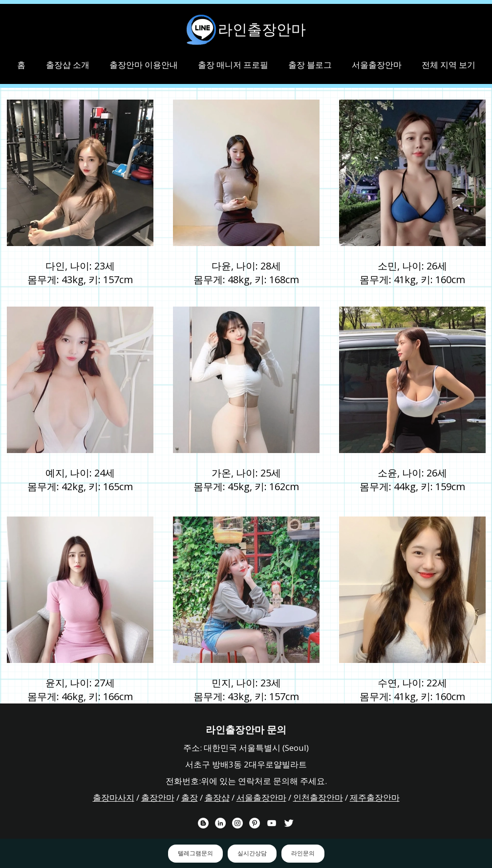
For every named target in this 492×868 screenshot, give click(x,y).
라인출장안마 (262, 29)
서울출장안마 (261, 797)
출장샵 (217, 797)
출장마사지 (114, 797)
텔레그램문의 (195, 853)
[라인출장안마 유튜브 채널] (272, 823)
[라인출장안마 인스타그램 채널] (237, 823)
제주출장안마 (375, 797)
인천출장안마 (318, 797)
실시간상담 (252, 853)
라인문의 (303, 853)
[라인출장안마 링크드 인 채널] (220, 823)
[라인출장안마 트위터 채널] (289, 823)
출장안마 (158, 797)
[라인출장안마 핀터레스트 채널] (255, 823)
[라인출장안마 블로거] (203, 823)
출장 (190, 797)
